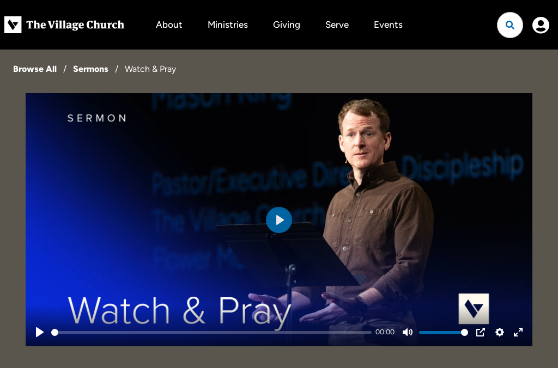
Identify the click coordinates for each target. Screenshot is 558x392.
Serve (337, 24)
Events (388, 24)
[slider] (211, 332)
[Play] (40, 332)
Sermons (91, 69)
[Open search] (510, 25)
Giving (287, 24)
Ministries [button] (228, 24)
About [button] (169, 24)
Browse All (35, 69)
